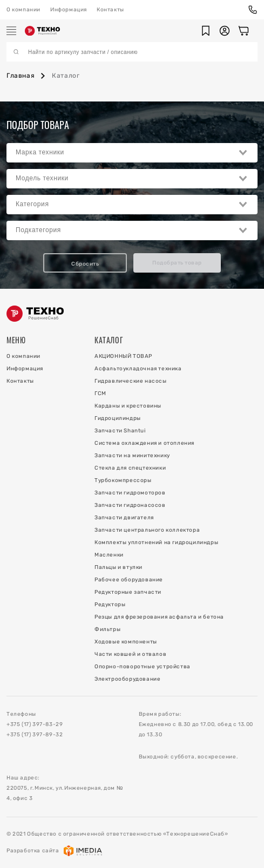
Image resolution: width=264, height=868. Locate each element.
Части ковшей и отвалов (130, 654)
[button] (206, 31)
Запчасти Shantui (120, 431)
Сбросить (85, 264)
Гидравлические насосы (131, 381)
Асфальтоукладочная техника (138, 369)
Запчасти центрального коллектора (147, 530)
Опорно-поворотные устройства (143, 667)
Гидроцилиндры (118, 418)
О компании (23, 10)
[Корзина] (243, 31)
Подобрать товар (177, 263)
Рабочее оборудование (129, 580)
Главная (21, 76)
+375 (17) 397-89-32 (35, 735)
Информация (69, 10)
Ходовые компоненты (126, 642)
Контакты (110, 10)
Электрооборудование (127, 679)
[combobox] (132, 153)
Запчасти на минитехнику (132, 456)
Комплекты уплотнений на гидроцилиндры (156, 542)
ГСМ (100, 394)
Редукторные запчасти (128, 592)
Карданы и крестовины (128, 406)
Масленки (109, 555)
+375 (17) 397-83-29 (35, 724)
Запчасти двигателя (124, 518)
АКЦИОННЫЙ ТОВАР (123, 356)
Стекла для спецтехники (130, 468)
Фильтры (107, 629)
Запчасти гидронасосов (130, 505)
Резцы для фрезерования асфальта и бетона (159, 617)
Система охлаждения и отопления (144, 443)
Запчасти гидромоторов (130, 493)
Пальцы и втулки (119, 567)
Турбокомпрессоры (123, 480)
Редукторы (110, 605)
